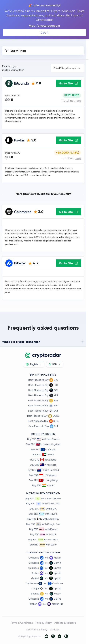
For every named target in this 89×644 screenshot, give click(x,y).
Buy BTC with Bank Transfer (43, 499)
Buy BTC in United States (43, 439)
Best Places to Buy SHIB (43, 421)
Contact (55, 630)
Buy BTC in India (43, 485)
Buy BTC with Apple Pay (43, 519)
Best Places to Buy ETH (43, 385)
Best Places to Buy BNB (43, 401)
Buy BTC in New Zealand (43, 470)
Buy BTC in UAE (43, 455)
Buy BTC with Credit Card (43, 504)
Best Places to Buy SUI (43, 426)
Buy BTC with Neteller (43, 540)
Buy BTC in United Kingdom (43, 444)
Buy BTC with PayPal (43, 514)
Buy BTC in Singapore (43, 475)
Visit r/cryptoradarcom (44, 26)
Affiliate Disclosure (65, 623)
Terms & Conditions (21, 623)
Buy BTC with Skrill (43, 534)
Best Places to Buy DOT (43, 411)
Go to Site (68, 83)
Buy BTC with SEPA (43, 509)
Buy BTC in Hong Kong (43, 480)
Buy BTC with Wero (43, 545)
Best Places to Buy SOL (43, 390)
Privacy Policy (44, 623)
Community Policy (37, 630)
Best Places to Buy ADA (43, 406)
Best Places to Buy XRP (43, 395)
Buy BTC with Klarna (43, 529)
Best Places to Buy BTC (43, 380)
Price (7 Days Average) (65, 68)
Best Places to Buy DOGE (43, 416)
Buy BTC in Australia (43, 465)
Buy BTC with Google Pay (43, 524)
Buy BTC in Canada (43, 460)
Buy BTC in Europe (43, 449)
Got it (44, 33)
